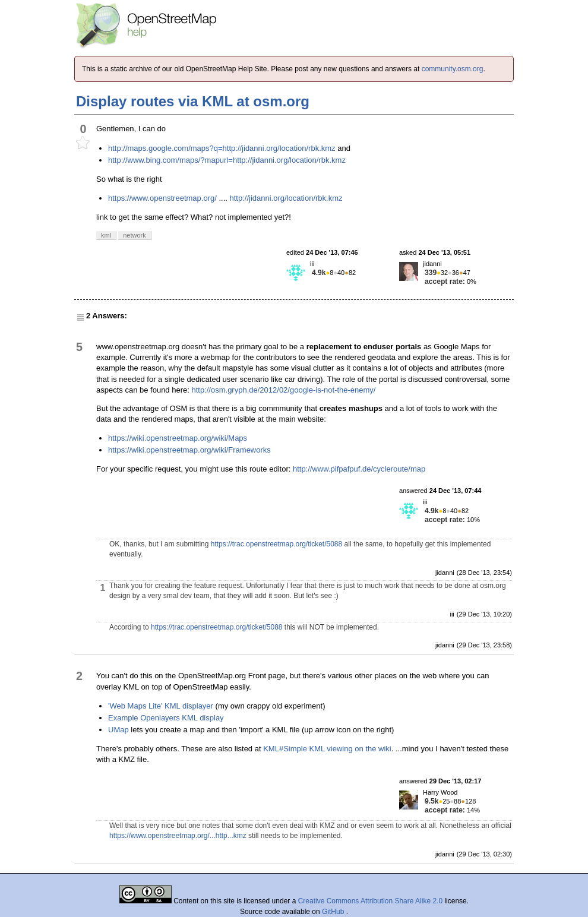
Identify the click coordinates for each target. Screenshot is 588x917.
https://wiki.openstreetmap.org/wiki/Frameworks (189, 450)
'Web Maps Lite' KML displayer (161, 706)
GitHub (334, 912)
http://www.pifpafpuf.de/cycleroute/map (359, 469)
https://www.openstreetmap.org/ (162, 198)
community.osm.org (453, 69)
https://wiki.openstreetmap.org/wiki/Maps (178, 438)
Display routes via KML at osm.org (193, 101)
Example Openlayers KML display (166, 718)
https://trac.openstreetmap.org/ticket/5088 (276, 544)
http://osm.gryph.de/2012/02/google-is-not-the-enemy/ (283, 390)
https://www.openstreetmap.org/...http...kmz (178, 836)
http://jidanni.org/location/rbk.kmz (286, 198)
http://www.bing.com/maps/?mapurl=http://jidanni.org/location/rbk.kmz (227, 160)
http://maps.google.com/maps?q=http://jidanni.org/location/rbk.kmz (222, 148)
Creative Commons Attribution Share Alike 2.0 (370, 901)
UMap (118, 730)
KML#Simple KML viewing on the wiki (327, 749)
